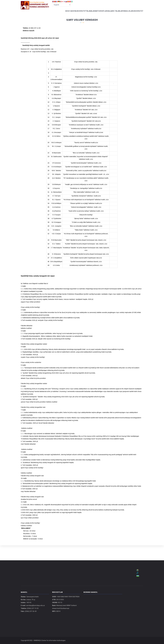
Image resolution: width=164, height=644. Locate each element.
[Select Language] (61, 5)
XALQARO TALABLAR (114, 13)
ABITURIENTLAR (99, 13)
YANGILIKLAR (127, 13)
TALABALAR (88, 13)
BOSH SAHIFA (67, 13)
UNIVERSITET (78, 13)
